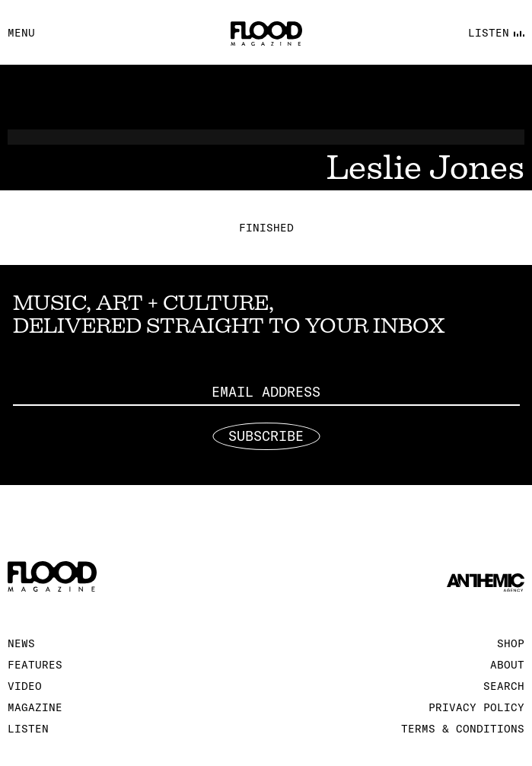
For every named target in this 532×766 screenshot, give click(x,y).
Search (504, 686)
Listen (28, 729)
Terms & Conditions (463, 729)
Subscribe (266, 436)
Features (35, 665)
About (507, 665)
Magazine (35, 707)
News (21, 643)
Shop (511, 643)
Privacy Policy (476, 707)
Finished (266, 228)
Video (25, 686)
